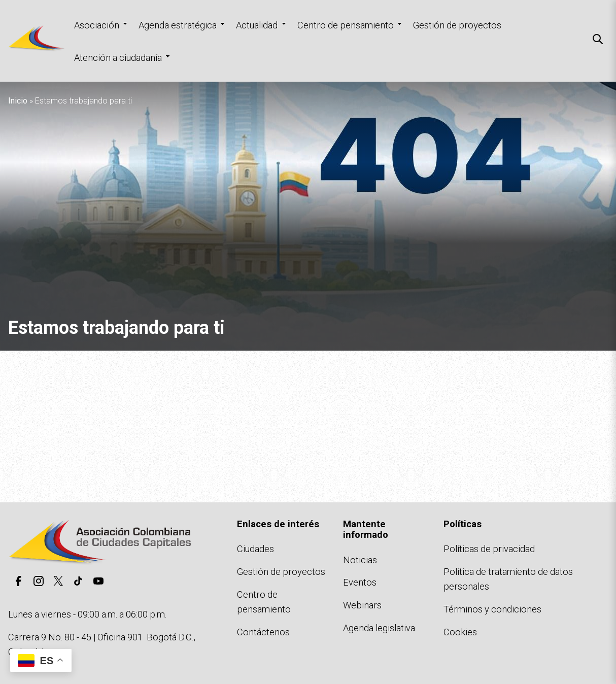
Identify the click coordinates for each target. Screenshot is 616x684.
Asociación (97, 25)
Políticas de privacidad (489, 549)
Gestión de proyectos (457, 25)
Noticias (360, 560)
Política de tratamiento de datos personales (508, 579)
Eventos (360, 582)
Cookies (460, 632)
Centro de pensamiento (346, 25)
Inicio (18, 101)
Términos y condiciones (492, 609)
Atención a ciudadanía (118, 58)
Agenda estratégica (178, 25)
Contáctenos (263, 632)
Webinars (362, 605)
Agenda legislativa (379, 628)
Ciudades (255, 549)
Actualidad (257, 25)
